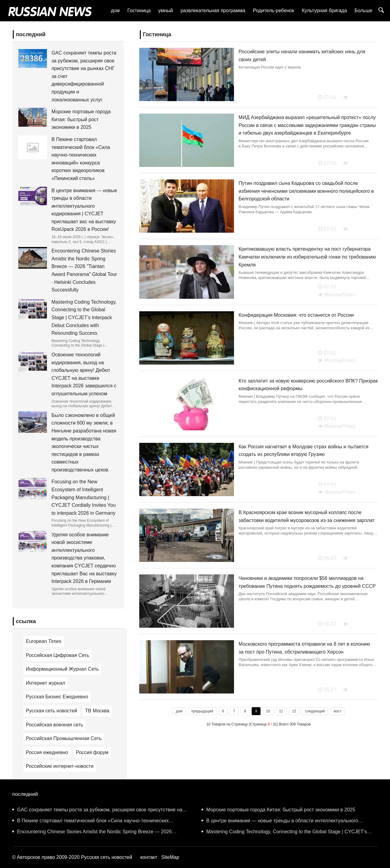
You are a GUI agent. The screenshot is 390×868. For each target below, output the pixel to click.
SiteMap (170, 857)
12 (294, 711)
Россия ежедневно (47, 752)
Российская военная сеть (55, 725)
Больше (363, 11)
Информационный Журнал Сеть (62, 669)
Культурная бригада (324, 11)
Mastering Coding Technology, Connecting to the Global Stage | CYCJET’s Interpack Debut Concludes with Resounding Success (84, 318)
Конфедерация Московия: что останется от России (296, 315)
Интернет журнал (46, 683)
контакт (149, 857)
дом (115, 11)
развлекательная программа (213, 11)
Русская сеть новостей (51, 711)
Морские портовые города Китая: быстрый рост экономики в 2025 (81, 119)
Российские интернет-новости (60, 766)
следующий (315, 711)
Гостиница (139, 11)
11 (281, 711)
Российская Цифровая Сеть (58, 655)
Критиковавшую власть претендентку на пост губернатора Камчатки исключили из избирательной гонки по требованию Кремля (307, 257)
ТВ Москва (97, 711)
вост (337, 711)
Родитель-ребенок (274, 11)
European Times (44, 641)
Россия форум (92, 752)
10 (268, 711)
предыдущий (202, 711)
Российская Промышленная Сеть (64, 738)
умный (166, 11)
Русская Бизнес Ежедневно (57, 697)
